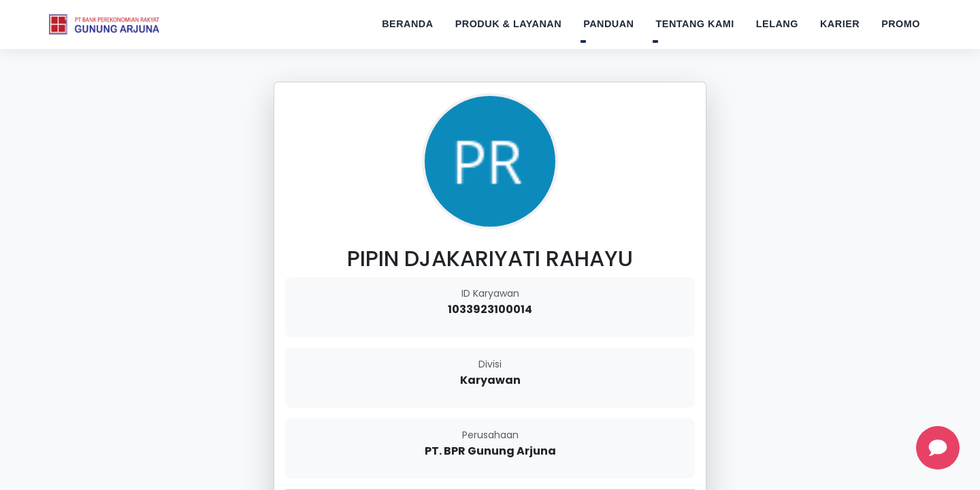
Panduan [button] (608, 24)
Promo (901, 24)
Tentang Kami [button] (695, 24)
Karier (840, 24)
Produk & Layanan (508, 24)
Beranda (407, 24)
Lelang (777, 24)
